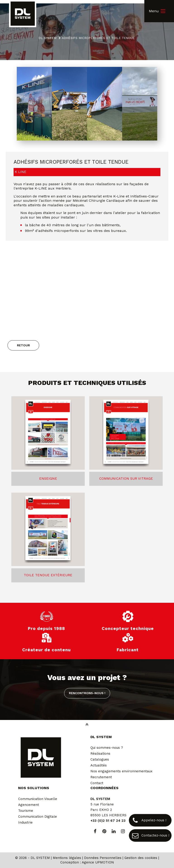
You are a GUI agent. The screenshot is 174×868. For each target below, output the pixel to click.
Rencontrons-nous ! (87, 693)
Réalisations (100, 754)
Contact (97, 783)
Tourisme (26, 811)
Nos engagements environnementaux (121, 771)
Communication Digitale (37, 817)
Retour (23, 345)
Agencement (29, 805)
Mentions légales (67, 858)
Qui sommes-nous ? (107, 748)
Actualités (99, 765)
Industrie (25, 822)
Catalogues (100, 759)
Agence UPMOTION (98, 862)
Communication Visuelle (38, 799)
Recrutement (101, 777)
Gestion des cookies (141, 858)
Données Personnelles (103, 858)
